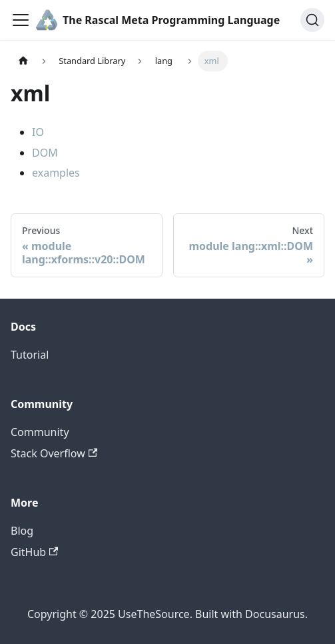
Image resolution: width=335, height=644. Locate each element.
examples (56, 173)
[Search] (312, 20)
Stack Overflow (54, 453)
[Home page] (23, 61)
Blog (22, 531)
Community (40, 432)
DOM (45, 153)
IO (38, 132)
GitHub (34, 552)
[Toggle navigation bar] (21, 20)
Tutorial (30, 355)
